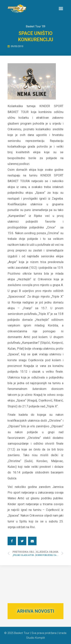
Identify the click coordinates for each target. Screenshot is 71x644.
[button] (61, 9)
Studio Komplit (35, 638)
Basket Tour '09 (36, 26)
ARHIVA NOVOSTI (36, 611)
